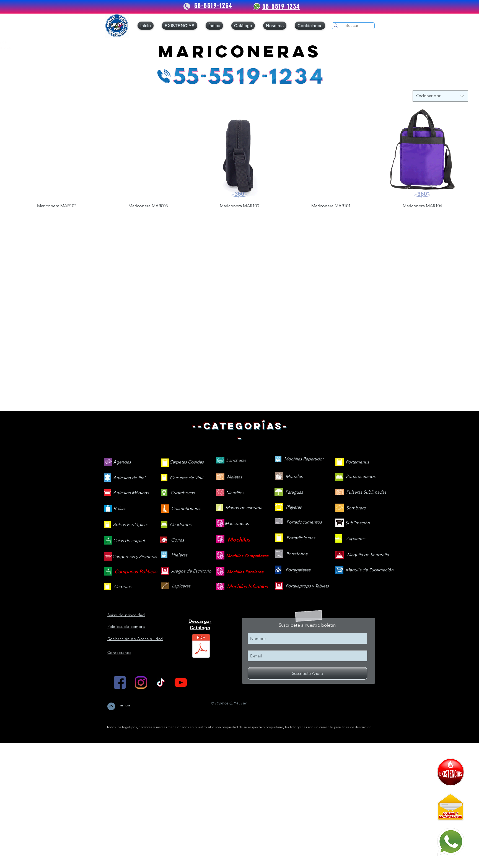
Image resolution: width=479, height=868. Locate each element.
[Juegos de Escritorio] (191, 571)
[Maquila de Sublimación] (370, 570)
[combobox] (440, 96)
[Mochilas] (239, 540)
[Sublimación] (358, 523)
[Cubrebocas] (182, 493)
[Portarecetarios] (361, 477)
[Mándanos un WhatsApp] (451, 842)
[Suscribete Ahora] (307, 673)
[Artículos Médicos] (131, 493)
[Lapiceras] (181, 586)
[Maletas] (235, 477)
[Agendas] (122, 462)
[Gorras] (178, 540)
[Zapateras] (356, 539)
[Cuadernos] (181, 525)
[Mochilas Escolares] (245, 572)
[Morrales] (294, 477)
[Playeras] (294, 507)
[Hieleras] (179, 555)
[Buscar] (352, 25)
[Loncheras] (236, 461)
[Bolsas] (120, 509)
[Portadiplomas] (301, 538)
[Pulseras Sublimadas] (366, 492)
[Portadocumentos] (304, 522)
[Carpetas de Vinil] (187, 478)
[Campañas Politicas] (136, 572)
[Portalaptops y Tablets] (307, 586)
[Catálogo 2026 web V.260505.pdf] (201, 647)
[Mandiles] (235, 493)
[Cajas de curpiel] (129, 541)
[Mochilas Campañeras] (247, 556)
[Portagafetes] (298, 570)
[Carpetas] (123, 587)
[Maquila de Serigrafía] (368, 555)
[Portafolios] (297, 554)
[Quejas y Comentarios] (451, 807)
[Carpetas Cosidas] (187, 462)
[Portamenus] (357, 462)
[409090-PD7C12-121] (451, 772)
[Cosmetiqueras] (186, 509)
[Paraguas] (294, 492)
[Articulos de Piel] (129, 478)
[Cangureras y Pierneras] (135, 557)
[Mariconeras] (237, 524)
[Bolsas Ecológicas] (131, 525)
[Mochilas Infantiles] (247, 587)
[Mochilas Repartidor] (304, 459)
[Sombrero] (356, 508)
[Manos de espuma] (244, 508)
